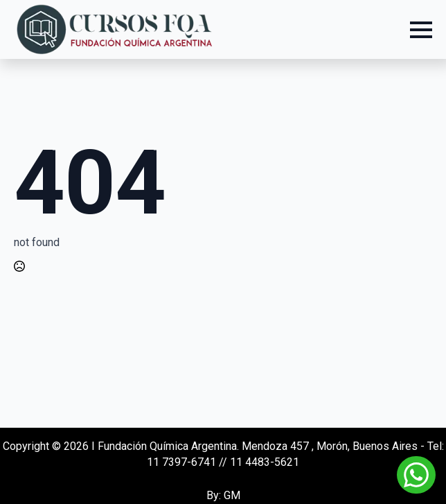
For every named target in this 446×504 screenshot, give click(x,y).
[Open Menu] (421, 30)
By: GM (223, 495)
